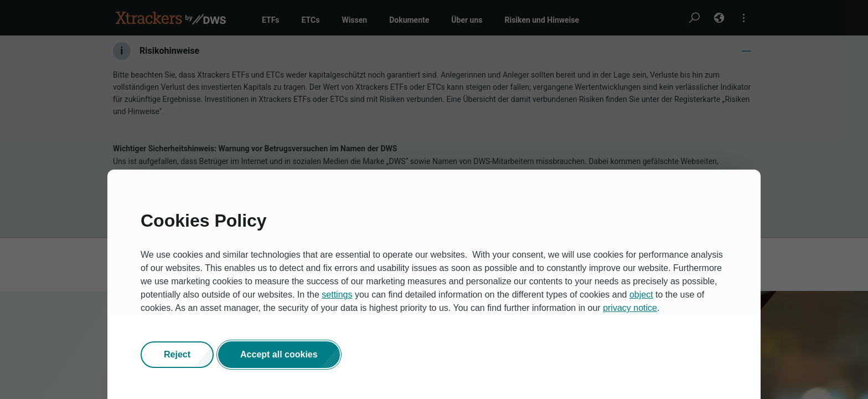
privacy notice (630, 308)
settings (337, 295)
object (641, 295)
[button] (177, 355)
